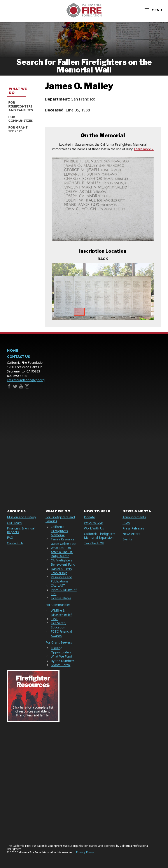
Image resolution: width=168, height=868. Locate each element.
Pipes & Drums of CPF (64, 592)
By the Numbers (63, 661)
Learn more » (144, 149)
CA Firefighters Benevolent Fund (63, 562)
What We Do (18, 91)
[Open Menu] (153, 10)
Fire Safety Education (59, 625)
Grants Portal (61, 665)
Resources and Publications (61, 579)
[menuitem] (21, 106)
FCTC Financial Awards (61, 633)
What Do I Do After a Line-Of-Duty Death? (62, 552)
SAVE (54, 619)
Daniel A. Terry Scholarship (61, 571)
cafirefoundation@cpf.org (26, 380)
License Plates (61, 598)
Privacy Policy (85, 852)
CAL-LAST (58, 585)
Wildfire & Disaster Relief (61, 612)
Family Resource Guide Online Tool (64, 541)
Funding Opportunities (61, 650)
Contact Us (18, 357)
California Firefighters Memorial (59, 531)
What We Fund (61, 656)
